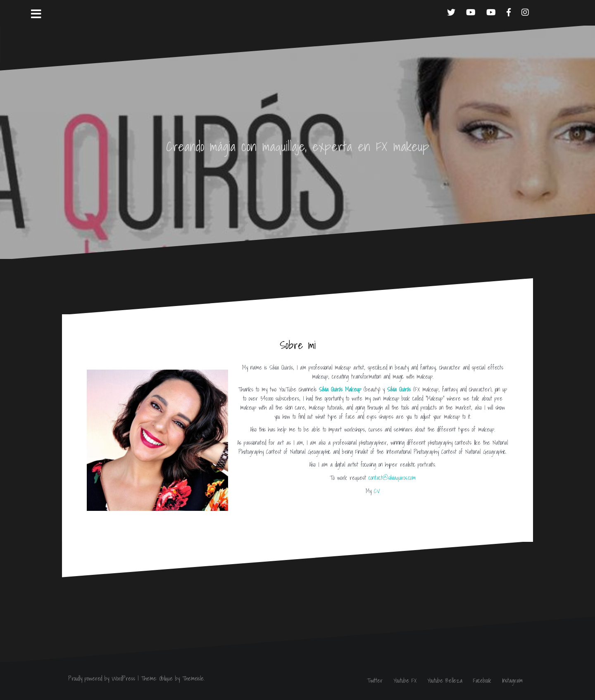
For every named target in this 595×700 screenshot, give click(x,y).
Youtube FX (405, 681)
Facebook (482, 681)
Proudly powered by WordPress (102, 679)
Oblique (166, 679)
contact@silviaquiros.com (392, 478)
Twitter (375, 681)
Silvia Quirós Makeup (340, 389)
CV (377, 491)
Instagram (512, 681)
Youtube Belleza (445, 681)
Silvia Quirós (399, 389)
